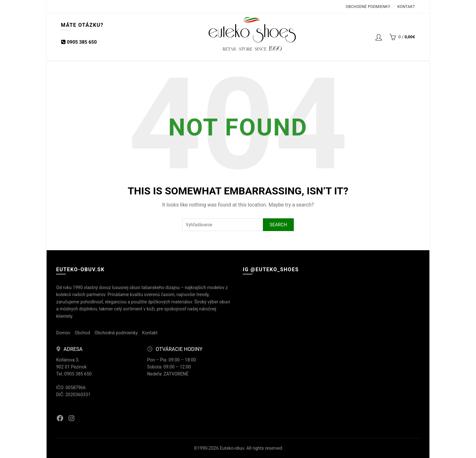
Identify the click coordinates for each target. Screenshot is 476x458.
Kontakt (406, 7)
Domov (63, 333)
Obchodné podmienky (368, 7)
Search (278, 225)
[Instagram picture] (272, 311)
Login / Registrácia (379, 37)
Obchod (82, 333)
